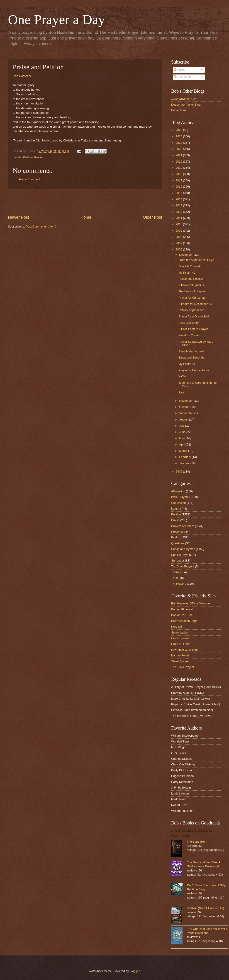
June (183, 432)
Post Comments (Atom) (41, 226)
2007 (179, 243)
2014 (179, 199)
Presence (177, 532)
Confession (178, 503)
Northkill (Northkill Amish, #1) (205, 908)
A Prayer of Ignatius (191, 285)
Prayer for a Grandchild (194, 316)
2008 (179, 237)
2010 (179, 224)
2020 (179, 162)
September (187, 413)
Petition (28, 157)
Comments (183, 77)
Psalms (176, 537)
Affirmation (178, 491)
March (184, 451)
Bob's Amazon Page (184, 621)
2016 (179, 187)
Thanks (176, 572)
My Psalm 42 (187, 273)
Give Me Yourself (189, 266)
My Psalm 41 (187, 364)
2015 (179, 193)
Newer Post (18, 217)
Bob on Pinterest (182, 609)
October (185, 407)
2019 (179, 168)
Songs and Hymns (183, 549)
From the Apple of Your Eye (196, 260)
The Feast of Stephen (192, 291)
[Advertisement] (85, 202)
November (186, 401)
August (184, 419)
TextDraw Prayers (183, 566)
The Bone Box (196, 842)
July (182, 426)
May (182, 438)
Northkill (177, 627)
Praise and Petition (191, 279)
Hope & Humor (181, 644)
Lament (176, 509)
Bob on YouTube (182, 615)
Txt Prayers (179, 584)
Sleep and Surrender (192, 358)
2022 (179, 149)
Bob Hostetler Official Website (191, 603)
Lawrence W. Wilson (184, 650)
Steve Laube (179, 632)
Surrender (178, 561)
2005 (179, 471)
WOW (182, 376)
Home (86, 217)
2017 (179, 180)
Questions (178, 543)
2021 (179, 155)
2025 (179, 130)
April (182, 444)
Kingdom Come (189, 335)
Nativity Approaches (191, 310)
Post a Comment (29, 179)
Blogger (135, 971)
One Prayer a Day (56, 20)
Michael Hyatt (180, 655)
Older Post (152, 217)
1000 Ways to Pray (183, 99)
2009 (179, 231)
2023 (179, 143)
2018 (179, 174)
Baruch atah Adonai (191, 351)
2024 (179, 136)
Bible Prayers (180, 497)
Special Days (180, 555)
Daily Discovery (189, 323)
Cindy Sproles (180, 638)
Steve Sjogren (180, 661)
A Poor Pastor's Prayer (193, 329)
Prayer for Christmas (192, 298)
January (185, 463)
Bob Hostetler (22, 76)
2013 (179, 205)
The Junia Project (183, 667)
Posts (179, 70)
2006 (179, 249)
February (185, 457)
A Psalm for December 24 (195, 304)
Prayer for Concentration (194, 370)
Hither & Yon (179, 110)
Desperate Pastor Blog (186, 105)
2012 (179, 212)
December (186, 255)
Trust (174, 578)
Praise (38, 157)
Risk (181, 392)
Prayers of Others (183, 526)
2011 (179, 218)
